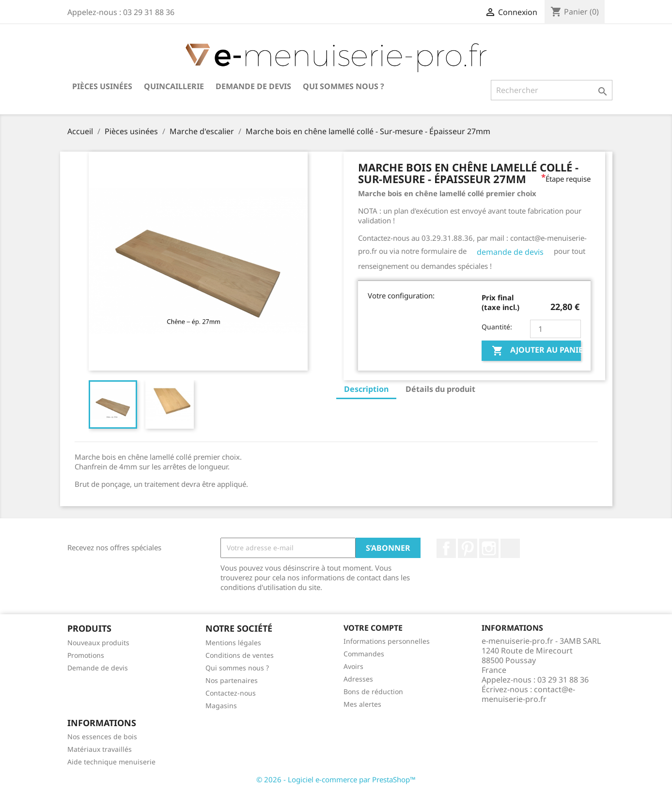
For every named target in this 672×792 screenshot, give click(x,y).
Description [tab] (366, 389)
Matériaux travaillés (100, 749)
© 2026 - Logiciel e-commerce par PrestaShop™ (336, 779)
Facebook (446, 548)
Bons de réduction (373, 691)
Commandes (364, 654)
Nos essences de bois (102, 737)
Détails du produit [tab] (440, 389)
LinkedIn (510, 548)
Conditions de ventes (240, 655)
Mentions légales (233, 643)
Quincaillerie (174, 86)
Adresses (358, 679)
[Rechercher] (552, 90)
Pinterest (468, 548)
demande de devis (510, 252)
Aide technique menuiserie (111, 762)
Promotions (86, 655)
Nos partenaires (232, 680)
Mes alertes (362, 704)
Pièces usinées (102, 86)
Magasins (221, 706)
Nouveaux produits (98, 643)
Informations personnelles (387, 641)
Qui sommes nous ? (344, 86)
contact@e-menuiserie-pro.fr (528, 694)
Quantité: (497, 327)
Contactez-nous (231, 693)
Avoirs (353, 666)
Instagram (489, 548)
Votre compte (373, 628)
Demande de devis (253, 86)
